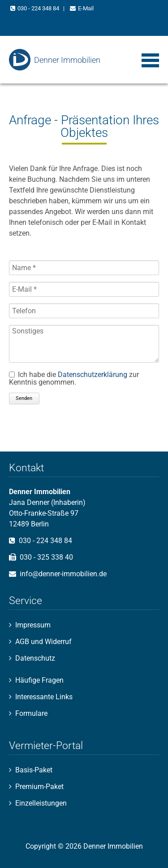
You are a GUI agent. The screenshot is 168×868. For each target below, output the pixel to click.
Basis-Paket (34, 770)
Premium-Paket (39, 787)
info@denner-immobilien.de (63, 574)
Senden (24, 398)
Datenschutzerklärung (93, 375)
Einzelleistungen (41, 803)
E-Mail (86, 8)
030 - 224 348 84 (38, 8)
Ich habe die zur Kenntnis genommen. (74, 378)
